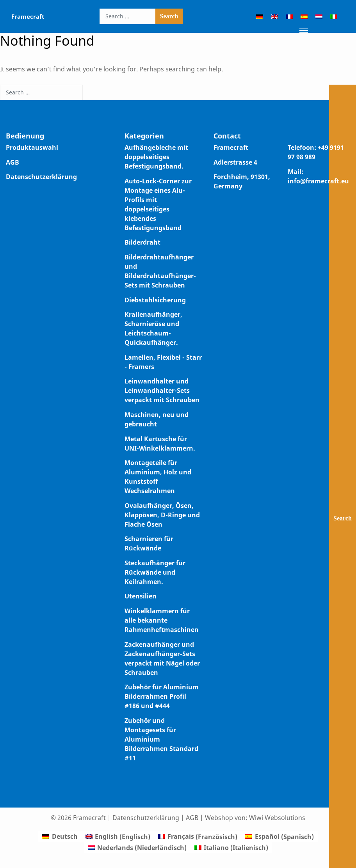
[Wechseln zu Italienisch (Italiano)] (231, 848)
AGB (12, 162)
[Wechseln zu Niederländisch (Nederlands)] (137, 848)
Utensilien (141, 596)
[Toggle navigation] (304, 30)
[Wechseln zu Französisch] (289, 16)
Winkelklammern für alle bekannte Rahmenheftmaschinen (162, 620)
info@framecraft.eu (318, 181)
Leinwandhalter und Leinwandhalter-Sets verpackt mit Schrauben (162, 391)
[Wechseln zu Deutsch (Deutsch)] (60, 837)
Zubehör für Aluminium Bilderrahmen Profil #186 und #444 (162, 696)
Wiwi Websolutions (277, 818)
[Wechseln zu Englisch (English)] (118, 837)
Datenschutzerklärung (41, 177)
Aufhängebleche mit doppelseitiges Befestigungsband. (156, 157)
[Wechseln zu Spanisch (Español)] (279, 837)
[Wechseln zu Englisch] (274, 16)
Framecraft (28, 16)
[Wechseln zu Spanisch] (304, 16)
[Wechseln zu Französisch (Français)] (198, 837)
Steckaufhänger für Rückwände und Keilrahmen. (155, 572)
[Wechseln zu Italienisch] (334, 16)
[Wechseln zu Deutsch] (260, 16)
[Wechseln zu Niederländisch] (319, 16)
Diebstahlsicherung (155, 300)
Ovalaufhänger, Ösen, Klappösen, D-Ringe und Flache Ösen (162, 515)
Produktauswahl (32, 147)
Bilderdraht (142, 242)
